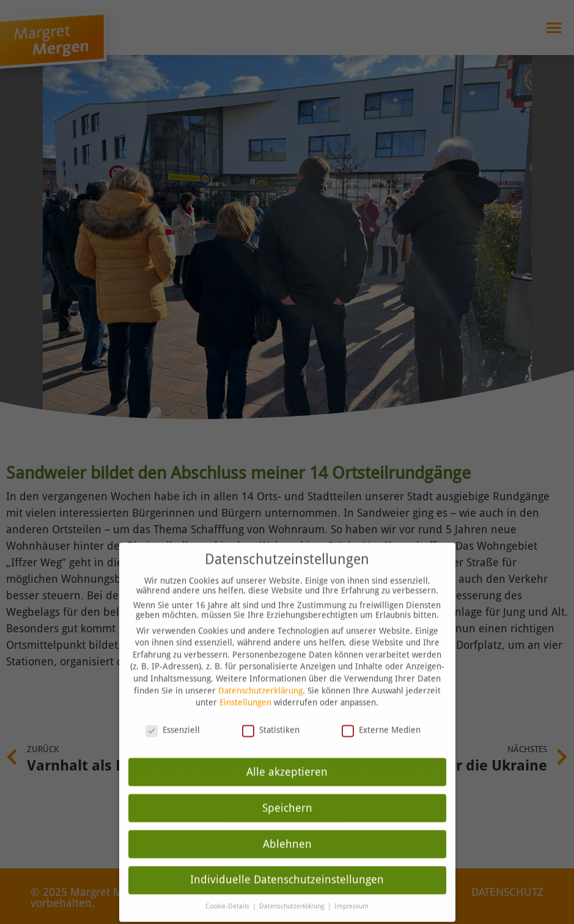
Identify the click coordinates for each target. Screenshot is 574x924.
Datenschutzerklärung (260, 667)
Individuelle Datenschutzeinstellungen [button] (287, 857)
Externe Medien (381, 706)
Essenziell (173, 706)
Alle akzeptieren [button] (287, 748)
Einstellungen (245, 679)
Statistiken (271, 706)
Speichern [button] (287, 785)
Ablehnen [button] (287, 821)
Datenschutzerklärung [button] (293, 883)
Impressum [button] (351, 883)
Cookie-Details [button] (228, 883)
